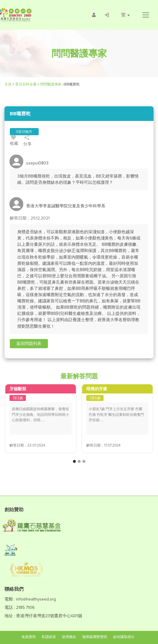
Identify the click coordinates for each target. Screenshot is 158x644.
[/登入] (107, 15)
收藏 (14, 141)
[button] (146, 15)
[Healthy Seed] (32, 15)
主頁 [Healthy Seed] (8, 84)
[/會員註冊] (94, 15)
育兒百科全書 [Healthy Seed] (26, 84)
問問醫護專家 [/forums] (51, 84)
